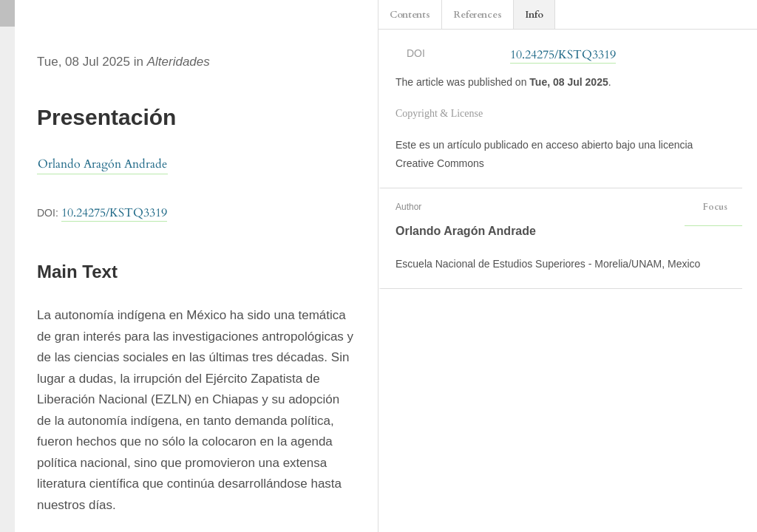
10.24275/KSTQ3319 (114, 213)
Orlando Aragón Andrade (102, 164)
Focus (713, 207)
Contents (410, 15)
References (478, 15)
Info (534, 15)
